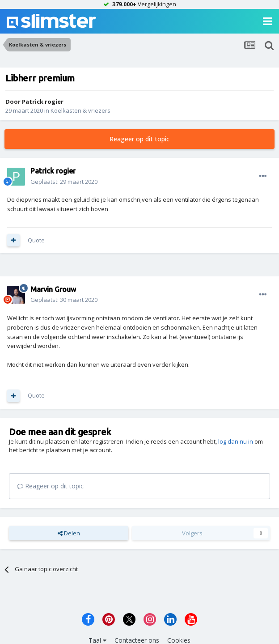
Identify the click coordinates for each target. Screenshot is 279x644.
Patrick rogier (43, 102)
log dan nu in (236, 441)
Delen (69, 533)
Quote (36, 240)
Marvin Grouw (53, 289)
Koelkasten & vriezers (80, 110)
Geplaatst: (64, 182)
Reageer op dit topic (139, 139)
